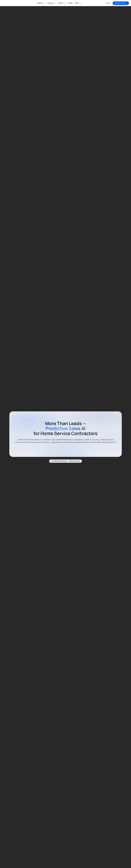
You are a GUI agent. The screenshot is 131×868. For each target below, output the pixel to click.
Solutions (51, 3)
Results (61, 3)
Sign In (108, 3)
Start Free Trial (120, 3)
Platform (40, 3)
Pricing (70, 3)
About (77, 3)
